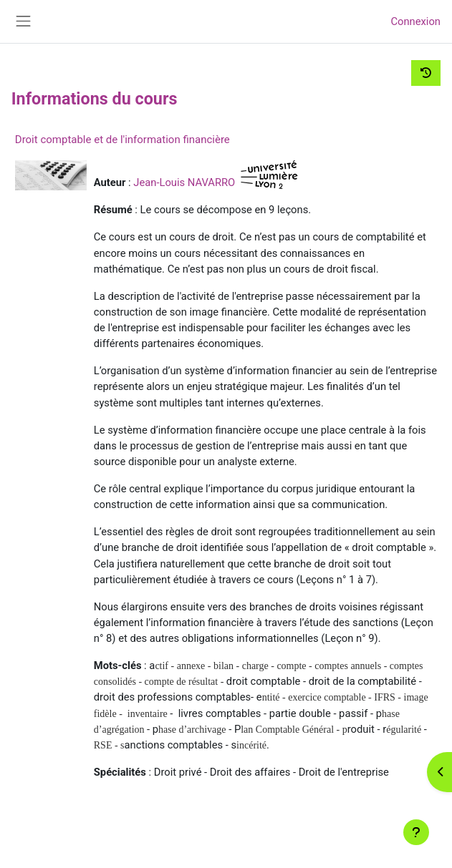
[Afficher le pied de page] (416, 832)
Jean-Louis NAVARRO (184, 182)
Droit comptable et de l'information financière (122, 140)
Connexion (415, 21)
